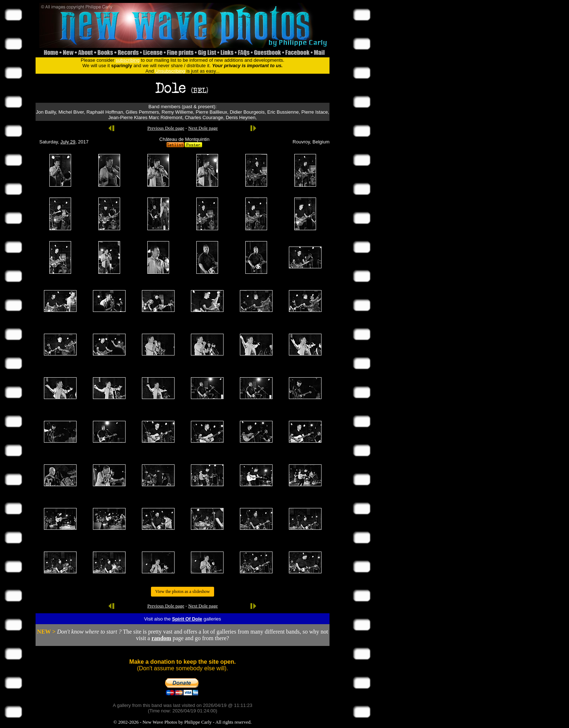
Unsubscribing (170, 71)
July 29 (68, 142)
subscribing (128, 60)
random (161, 638)
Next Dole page (203, 128)
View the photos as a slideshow (183, 591)
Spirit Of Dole (187, 619)
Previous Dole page (166, 128)
